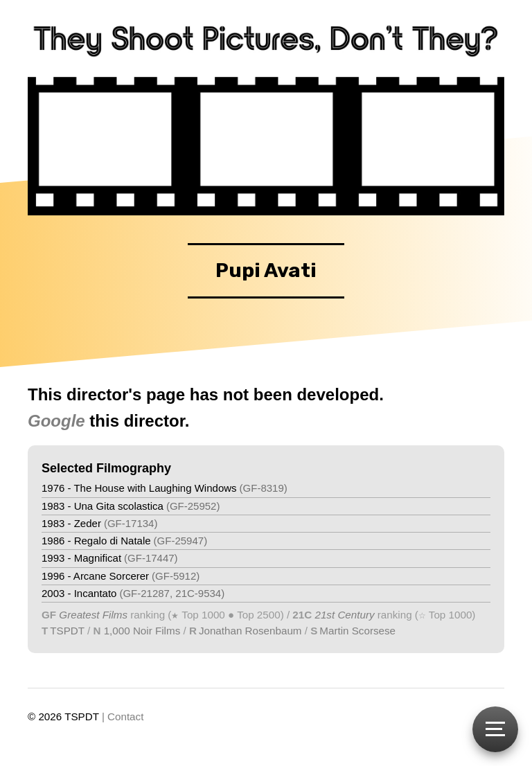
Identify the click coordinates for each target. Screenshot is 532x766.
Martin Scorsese (357, 631)
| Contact (123, 716)
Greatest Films (93, 615)
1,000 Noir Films (142, 631)
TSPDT (67, 631)
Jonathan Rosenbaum (250, 631)
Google (56, 421)
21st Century (343, 615)
